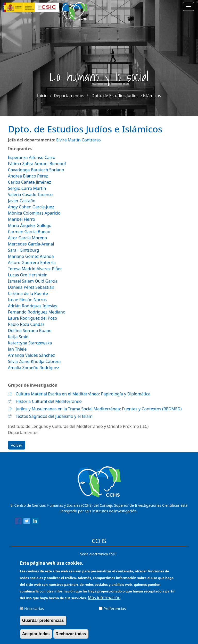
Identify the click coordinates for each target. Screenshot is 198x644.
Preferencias (115, 611)
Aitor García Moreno (28, 238)
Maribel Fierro (22, 219)
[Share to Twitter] (27, 522)
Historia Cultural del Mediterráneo (49, 401)
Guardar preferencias (43, 623)
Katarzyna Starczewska (30, 343)
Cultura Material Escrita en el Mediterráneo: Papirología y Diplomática (83, 394)
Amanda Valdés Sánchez (31, 355)
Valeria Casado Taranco (30, 194)
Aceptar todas (36, 637)
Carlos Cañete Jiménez (30, 182)
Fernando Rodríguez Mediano (37, 312)
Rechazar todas (71, 637)
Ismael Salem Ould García (33, 281)
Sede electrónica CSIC (98, 554)
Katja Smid (18, 337)
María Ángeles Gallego (30, 225)
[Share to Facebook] (18, 522)
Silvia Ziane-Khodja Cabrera (34, 361)
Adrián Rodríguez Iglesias (33, 306)
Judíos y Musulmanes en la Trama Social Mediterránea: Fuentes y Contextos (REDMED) (99, 409)
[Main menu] (188, 6)
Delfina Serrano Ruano (30, 331)
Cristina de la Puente (28, 293)
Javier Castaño (22, 201)
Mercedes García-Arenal (31, 244)
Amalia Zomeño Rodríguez (34, 368)
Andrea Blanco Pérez (28, 176)
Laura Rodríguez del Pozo (33, 318)
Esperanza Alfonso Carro (32, 157)
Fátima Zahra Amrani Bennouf (37, 164)
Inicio (42, 96)
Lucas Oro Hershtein (28, 275)
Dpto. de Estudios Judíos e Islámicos (126, 96)
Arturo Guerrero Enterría (32, 262)
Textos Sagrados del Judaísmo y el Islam (54, 416)
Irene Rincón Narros (27, 300)
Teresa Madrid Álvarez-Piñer (35, 269)
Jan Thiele (17, 349)
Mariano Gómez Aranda (31, 256)
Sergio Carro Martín (27, 188)
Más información (104, 600)
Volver (17, 445)
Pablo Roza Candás (26, 324)
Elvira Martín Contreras (78, 140)
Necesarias (34, 611)
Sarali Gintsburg (24, 250)
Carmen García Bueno (30, 232)
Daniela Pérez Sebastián (31, 287)
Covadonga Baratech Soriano (36, 170)
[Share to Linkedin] (35, 522)
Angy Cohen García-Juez (31, 207)
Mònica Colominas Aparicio (34, 213)
